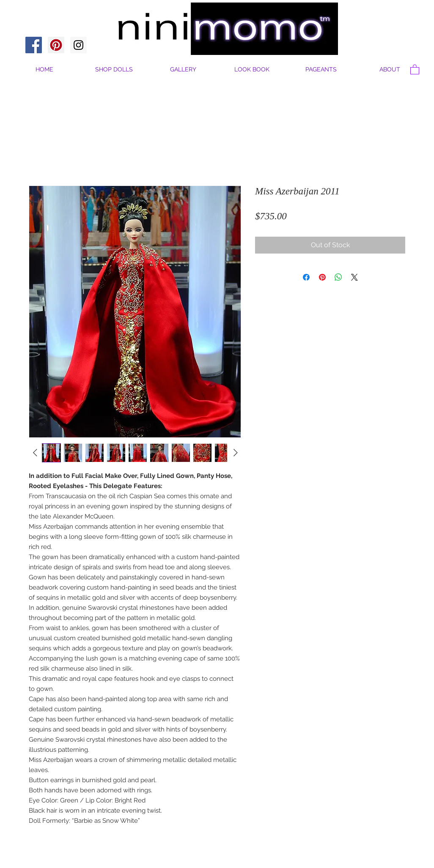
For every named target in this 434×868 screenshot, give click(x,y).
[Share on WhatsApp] (338, 277)
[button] (390, 70)
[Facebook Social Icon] (34, 45)
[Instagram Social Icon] (78, 45)
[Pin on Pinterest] (322, 277)
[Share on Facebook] (306, 277)
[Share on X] (354, 277)
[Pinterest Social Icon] (56, 45)
